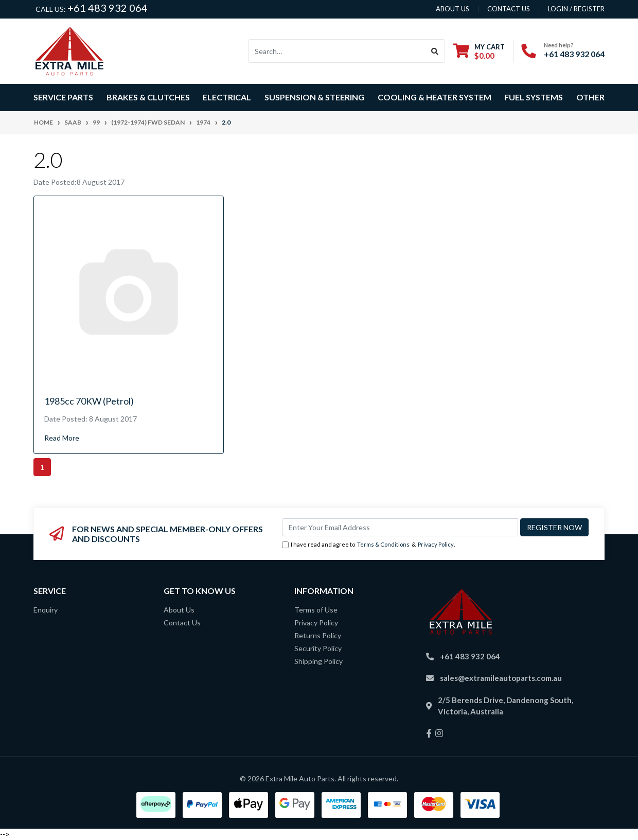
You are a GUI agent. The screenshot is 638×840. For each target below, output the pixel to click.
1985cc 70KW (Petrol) (89, 401)
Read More (62, 438)
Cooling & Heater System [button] (435, 97)
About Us (179, 610)
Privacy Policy (436, 544)
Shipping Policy (318, 661)
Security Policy (318, 648)
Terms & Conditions (383, 544)
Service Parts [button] (63, 97)
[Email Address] (400, 527)
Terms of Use (316, 610)
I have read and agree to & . (368, 545)
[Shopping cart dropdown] (479, 51)
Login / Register (576, 9)
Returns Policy (318, 635)
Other (590, 97)
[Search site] (435, 51)
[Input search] (337, 51)
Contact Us (182, 623)
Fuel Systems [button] (534, 97)
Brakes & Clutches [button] (148, 97)
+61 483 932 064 (108, 8)
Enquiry (46, 610)
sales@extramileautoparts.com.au (501, 678)
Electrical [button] (227, 97)
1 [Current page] (42, 467)
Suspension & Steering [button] (314, 97)
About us (453, 9)
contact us (509, 9)
